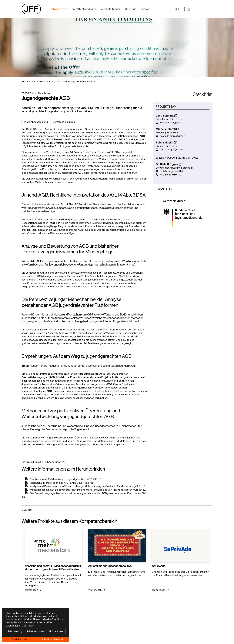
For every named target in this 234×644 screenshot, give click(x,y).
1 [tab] (108, 598)
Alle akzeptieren (51, 639)
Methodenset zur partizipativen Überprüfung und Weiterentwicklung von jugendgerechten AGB (84, 490)
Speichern (18, 639)
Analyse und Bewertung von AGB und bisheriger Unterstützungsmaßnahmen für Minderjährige (83, 486)
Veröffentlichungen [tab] (64, 122)
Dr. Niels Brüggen (169, 164)
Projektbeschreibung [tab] (36, 122)
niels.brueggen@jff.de (172, 171)
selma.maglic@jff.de (171, 149)
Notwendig (15, 631)
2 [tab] (113, 598)
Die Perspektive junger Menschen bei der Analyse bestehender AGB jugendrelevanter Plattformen (86, 493)
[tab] (64, 122)
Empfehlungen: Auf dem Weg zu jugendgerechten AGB (77, 356)
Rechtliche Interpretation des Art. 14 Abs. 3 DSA (57, 483)
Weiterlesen (32, 590)
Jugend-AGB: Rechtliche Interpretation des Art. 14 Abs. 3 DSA (84, 195)
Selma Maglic (166, 142)
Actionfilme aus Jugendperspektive (110, 566)
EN (208, 9)
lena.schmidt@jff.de (171, 123)
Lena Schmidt (166, 116)
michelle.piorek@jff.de (172, 136)
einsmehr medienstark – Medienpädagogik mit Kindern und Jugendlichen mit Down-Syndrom (53, 568)
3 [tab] (117, 598)
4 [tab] (121, 598)
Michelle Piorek (167, 129)
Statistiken (57, 631)
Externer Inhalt (36, 631)
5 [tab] (126, 598)
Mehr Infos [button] (28, 626)
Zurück (28, 510)
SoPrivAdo (159, 566)
